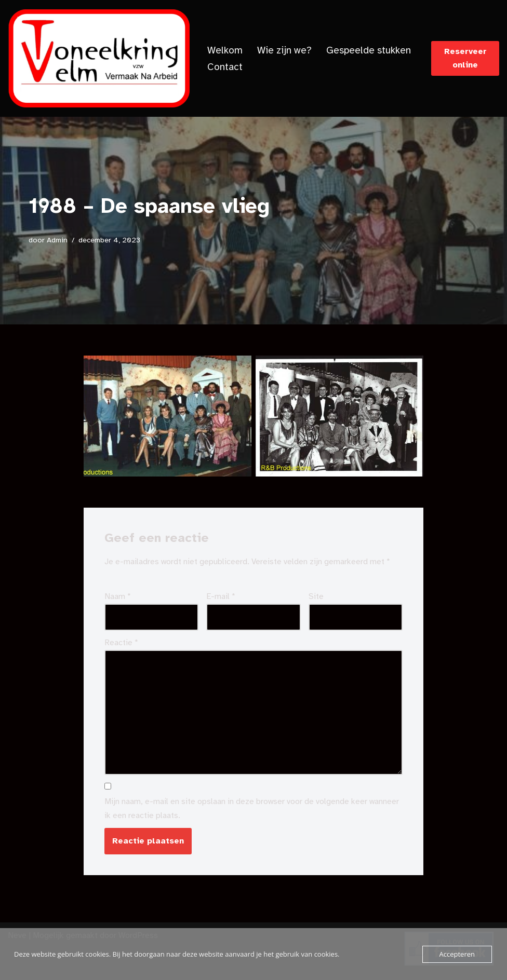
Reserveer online (465, 58)
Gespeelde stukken (369, 50)
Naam (118, 596)
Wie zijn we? (284, 50)
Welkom (225, 50)
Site (316, 596)
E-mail (221, 596)
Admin (57, 240)
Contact (225, 67)
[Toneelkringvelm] (99, 58)
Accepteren (457, 954)
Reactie (121, 643)
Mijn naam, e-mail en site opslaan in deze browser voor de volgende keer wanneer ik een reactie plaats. (252, 808)
